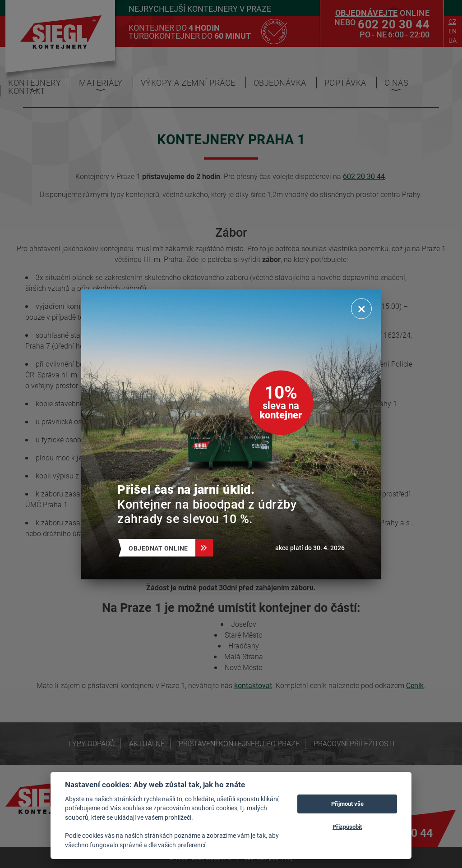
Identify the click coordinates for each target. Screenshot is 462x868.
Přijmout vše (347, 804)
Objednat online (162, 548)
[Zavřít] (361, 308)
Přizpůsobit (347, 827)
